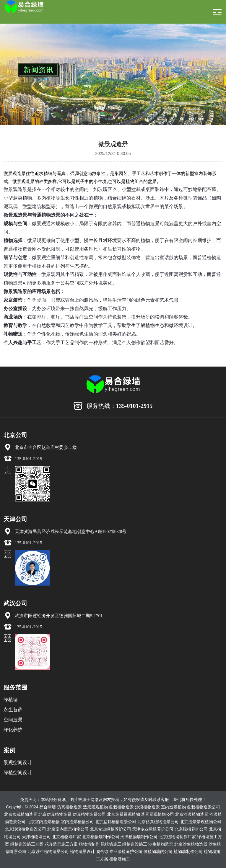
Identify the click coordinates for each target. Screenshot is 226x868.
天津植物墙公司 (36, 837)
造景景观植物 (95, 807)
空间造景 (13, 720)
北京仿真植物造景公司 (158, 822)
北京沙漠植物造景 (192, 814)
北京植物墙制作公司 (101, 837)
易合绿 (102, 851)
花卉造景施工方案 (61, 844)
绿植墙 (11, 700)
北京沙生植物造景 (191, 844)
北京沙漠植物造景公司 (25, 829)
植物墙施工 (120, 859)
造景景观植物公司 (157, 814)
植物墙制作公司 (188, 851)
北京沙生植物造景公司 (48, 851)
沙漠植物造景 (147, 807)
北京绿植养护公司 (191, 829)
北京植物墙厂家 (66, 837)
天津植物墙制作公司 (139, 837)
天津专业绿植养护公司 (153, 829)
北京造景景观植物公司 (201, 822)
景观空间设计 (18, 762)
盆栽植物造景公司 (204, 807)
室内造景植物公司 (77, 822)
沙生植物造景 (161, 844)
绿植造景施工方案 (27, 844)
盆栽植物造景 (121, 807)
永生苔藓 (13, 710)
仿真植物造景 (69, 807)
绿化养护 (13, 730)
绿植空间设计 (18, 773)
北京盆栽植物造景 (21, 814)
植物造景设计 (82, 851)
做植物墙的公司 (158, 851)
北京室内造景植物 (43, 822)
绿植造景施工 (135, 844)
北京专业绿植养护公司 (110, 829)
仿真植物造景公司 (89, 814)
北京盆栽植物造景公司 (116, 822)
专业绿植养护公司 (126, 851)
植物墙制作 (89, 844)
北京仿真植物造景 (55, 814)
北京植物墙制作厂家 (177, 837)
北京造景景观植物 (123, 814)
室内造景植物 (173, 807)
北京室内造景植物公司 (68, 829)
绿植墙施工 (111, 844)
